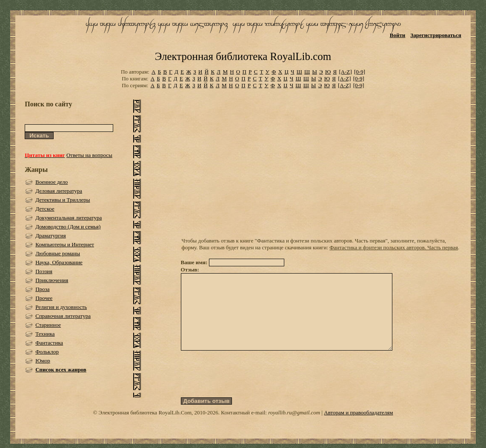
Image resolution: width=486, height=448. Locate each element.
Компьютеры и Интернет (65, 244)
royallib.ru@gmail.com (294, 428)
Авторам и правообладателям (358, 428)
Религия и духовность (61, 307)
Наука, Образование (59, 262)
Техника (45, 334)
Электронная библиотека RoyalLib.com (243, 56)
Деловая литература (59, 191)
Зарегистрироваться (436, 35)
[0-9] (360, 72)
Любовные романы (58, 253)
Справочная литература (63, 316)
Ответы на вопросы (89, 155)
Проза (42, 289)
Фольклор (47, 352)
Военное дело (51, 182)
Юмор (43, 361)
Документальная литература (69, 218)
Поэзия (44, 271)
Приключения (52, 280)
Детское (45, 209)
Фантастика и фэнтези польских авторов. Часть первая (394, 247)
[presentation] (246, 389)
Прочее (44, 298)
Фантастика (49, 343)
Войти (398, 35)
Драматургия (51, 235)
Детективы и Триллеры (63, 200)
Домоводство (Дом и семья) (68, 227)
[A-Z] (345, 72)
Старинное (48, 325)
